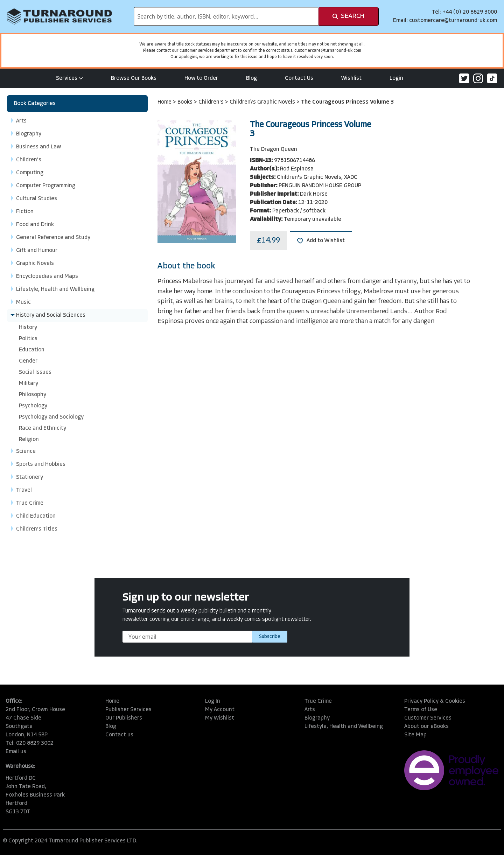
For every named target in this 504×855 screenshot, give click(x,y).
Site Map (415, 735)
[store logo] (59, 16)
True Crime (318, 701)
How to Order (201, 78)
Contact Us (299, 78)
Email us (16, 752)
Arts (310, 710)
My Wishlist (220, 718)
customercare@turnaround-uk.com (453, 21)
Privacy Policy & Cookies (435, 701)
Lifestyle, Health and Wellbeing (344, 727)
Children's (212, 102)
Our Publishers (124, 718)
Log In (213, 701)
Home (165, 102)
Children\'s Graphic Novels (263, 102)
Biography (317, 718)
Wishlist (351, 78)
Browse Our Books (134, 78)
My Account (220, 710)
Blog (251, 78)
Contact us (119, 735)
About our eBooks (426, 727)
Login (396, 78)
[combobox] (226, 16)
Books (186, 102)
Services (69, 78)
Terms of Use (421, 710)
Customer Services (428, 718)
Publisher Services (128, 710)
